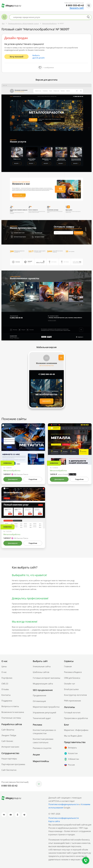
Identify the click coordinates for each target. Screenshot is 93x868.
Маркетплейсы (41, 761)
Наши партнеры (9, 759)
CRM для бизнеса (72, 678)
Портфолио (7, 678)
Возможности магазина (13, 712)
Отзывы (5, 689)
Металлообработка (12, 470)
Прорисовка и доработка (76, 718)
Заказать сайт (77, 8)
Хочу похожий (17, 57)
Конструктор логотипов (75, 695)
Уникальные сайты (42, 666)
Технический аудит (42, 718)
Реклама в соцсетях (42, 748)
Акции (36, 755)
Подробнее (33, 479)
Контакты (6, 695)
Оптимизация (39, 701)
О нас (4, 672)
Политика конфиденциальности (64, 818)
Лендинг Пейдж (9, 735)
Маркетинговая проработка (46, 707)
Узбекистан (72, 759)
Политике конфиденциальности (64, 804)
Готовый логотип (72, 713)
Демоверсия (13, 479)
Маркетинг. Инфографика (76, 730)
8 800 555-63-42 (75, 5)
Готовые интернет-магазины (46, 678)
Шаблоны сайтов (41, 672)
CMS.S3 (5, 684)
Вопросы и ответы (10, 706)
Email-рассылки (71, 689)
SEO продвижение (43, 690)
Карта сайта (54, 821)
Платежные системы (11, 718)
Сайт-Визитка (8, 730)
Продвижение (39, 695)
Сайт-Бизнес (7, 741)
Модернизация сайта (43, 684)
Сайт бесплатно (9, 770)
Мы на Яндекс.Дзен (73, 736)
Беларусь (70, 748)
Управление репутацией (44, 713)
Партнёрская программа (13, 764)
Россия (69, 765)
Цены (4, 666)
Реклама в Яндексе (73, 672)
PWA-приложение (72, 701)
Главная (68, 666)
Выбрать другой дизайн (39, 57)
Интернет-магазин (10, 747)
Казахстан (71, 753)
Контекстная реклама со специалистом (44, 732)
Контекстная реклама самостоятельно (43, 741)
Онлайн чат (70, 684)
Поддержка (7, 701)
